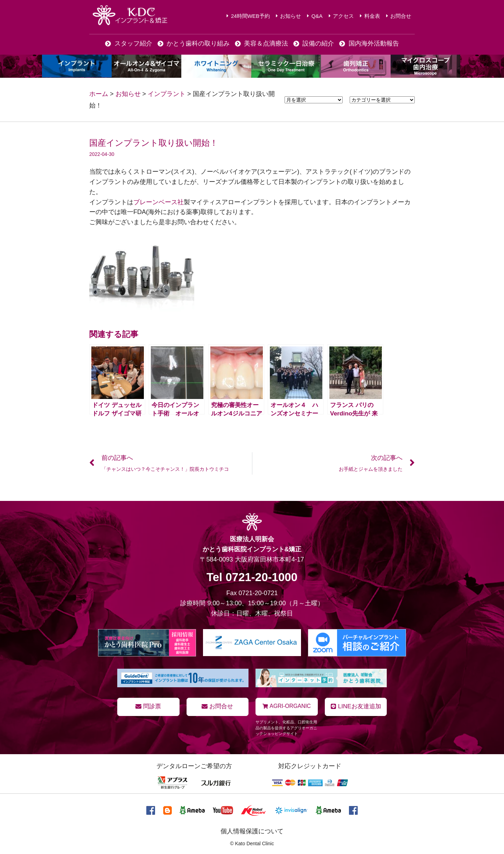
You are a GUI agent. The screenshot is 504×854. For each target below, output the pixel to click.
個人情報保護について (252, 831)
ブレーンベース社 (159, 202)
